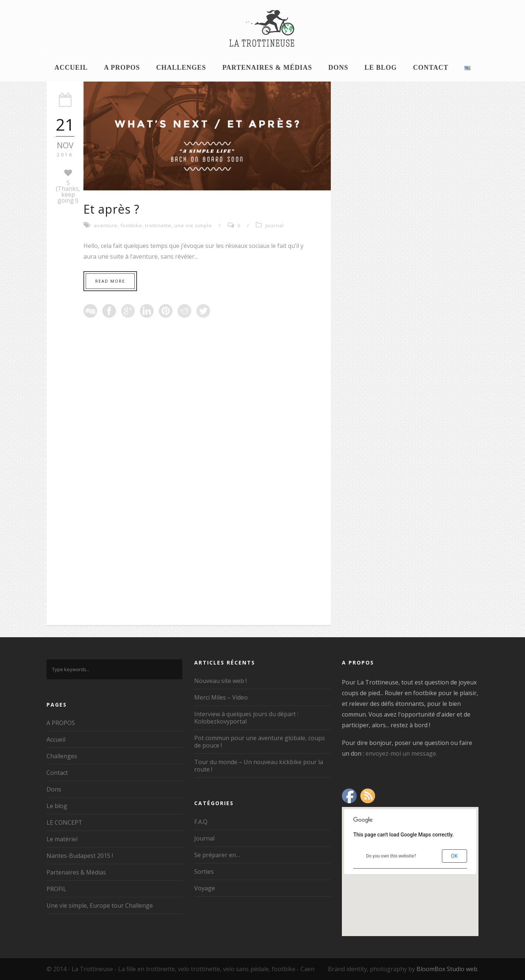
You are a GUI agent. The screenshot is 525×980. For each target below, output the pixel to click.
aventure (106, 225)
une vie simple (193, 225)
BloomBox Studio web (447, 969)
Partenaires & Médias (267, 68)
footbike (131, 225)
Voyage (205, 888)
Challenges (181, 68)
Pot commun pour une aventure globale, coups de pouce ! (260, 742)
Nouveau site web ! (220, 681)
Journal (275, 225)
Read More (110, 281)
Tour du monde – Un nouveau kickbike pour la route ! (259, 766)
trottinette (158, 225)
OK (454, 856)
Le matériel (62, 839)
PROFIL (56, 889)
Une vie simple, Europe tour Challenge (100, 905)
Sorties (204, 872)
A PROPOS (122, 68)
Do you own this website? (391, 856)
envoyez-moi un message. (401, 753)
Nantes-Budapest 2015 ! (80, 856)
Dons (338, 68)
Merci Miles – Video (221, 697)
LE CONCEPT (64, 822)
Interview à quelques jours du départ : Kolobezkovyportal (246, 718)
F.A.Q (201, 822)
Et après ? (111, 209)
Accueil (71, 68)
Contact (431, 68)
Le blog (381, 68)
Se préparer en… (217, 855)
